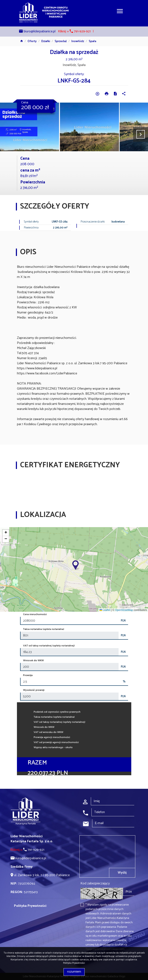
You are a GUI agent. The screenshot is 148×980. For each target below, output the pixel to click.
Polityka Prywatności (74, 963)
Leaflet (105, 610)
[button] (76, 565)
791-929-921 (27, 850)
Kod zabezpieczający (95, 884)
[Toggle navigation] (120, 12)
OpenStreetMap (124, 610)
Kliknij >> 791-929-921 (74, 31)
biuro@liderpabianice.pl (40, 31)
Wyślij (122, 873)
